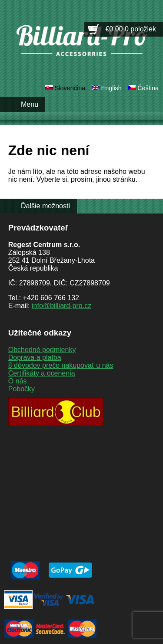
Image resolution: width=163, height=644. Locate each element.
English (111, 88)
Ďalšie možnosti (45, 206)
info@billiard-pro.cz (62, 306)
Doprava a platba (35, 358)
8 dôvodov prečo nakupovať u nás (61, 365)
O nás (18, 381)
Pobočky (22, 389)
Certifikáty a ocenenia (42, 373)
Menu (30, 104)
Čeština (148, 88)
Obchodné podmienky (42, 350)
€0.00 (131, 29)
